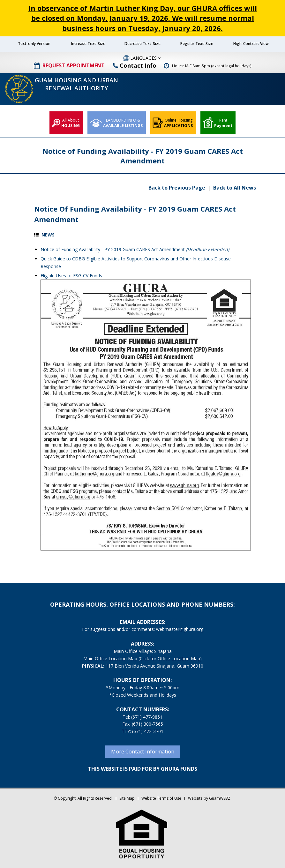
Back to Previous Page (177, 188)
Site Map (127, 798)
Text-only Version (34, 44)
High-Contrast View (251, 44)
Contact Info (135, 65)
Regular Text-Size (197, 44)
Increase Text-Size (88, 44)
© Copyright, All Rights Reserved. (83, 798)
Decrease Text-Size (142, 44)
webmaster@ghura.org (180, 629)
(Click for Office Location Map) (170, 658)
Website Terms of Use (161, 798)
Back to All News (235, 188)
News (48, 235)
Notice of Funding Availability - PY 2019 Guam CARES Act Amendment (135, 249)
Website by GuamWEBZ (209, 798)
